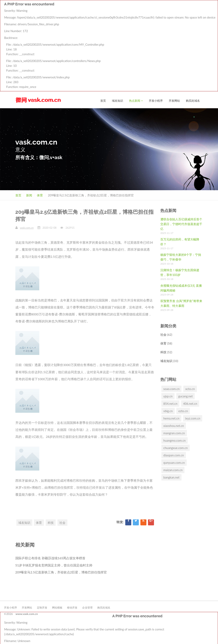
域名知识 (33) (169, 361)
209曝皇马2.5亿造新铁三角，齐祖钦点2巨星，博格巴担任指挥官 (61, 572)
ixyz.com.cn (193, 418)
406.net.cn (190, 403)
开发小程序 (156, 7)
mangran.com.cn (174, 433)
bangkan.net (171, 477)
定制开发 (42, 607)
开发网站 (174, 7)
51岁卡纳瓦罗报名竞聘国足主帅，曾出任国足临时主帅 (54, 565)
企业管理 (87, 607)
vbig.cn (168, 411)
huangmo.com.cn (175, 440)
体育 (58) (166, 343)
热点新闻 (136, 7)
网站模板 (57, 607)
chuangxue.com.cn (176, 448)
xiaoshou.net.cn (174, 425)
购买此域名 (193, 7)
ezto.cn (183, 411)
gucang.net (185, 396)
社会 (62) (166, 334)
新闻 (29, 195)
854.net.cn (170, 403)
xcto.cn (190, 389)
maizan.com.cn (173, 470)
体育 (40, 195)
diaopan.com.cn (174, 455)
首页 (103, 7)
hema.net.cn (171, 418)
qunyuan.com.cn (174, 462)
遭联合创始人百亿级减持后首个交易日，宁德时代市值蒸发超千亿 (181, 224)
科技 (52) (166, 352)
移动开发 (72, 607)
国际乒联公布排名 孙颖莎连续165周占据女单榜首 (50, 558)
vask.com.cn (27, 227)
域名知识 (117, 7)
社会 (62, 522)
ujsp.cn (168, 396)
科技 (51, 522)
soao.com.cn (171, 389)
